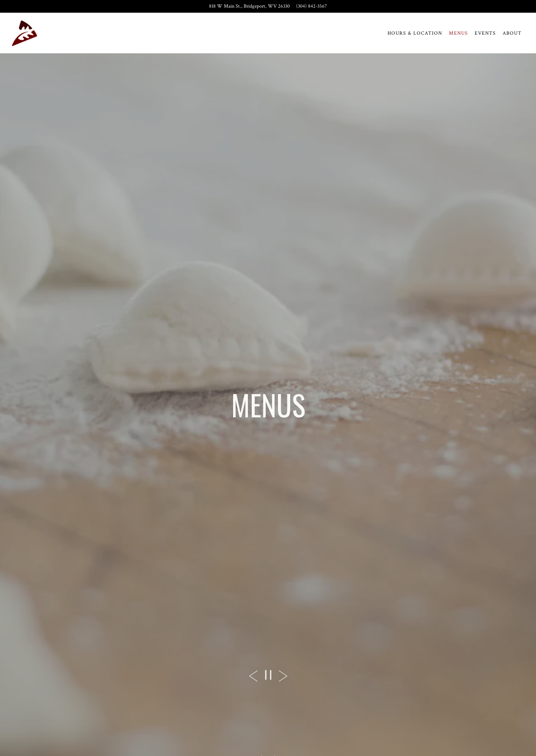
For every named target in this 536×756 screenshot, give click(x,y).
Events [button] (485, 33)
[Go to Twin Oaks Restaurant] (249, 6)
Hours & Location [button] (415, 33)
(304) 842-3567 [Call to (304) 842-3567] (312, 6)
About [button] (512, 33)
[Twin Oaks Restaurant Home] (25, 33)
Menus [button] (458, 33)
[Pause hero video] (268, 675)
